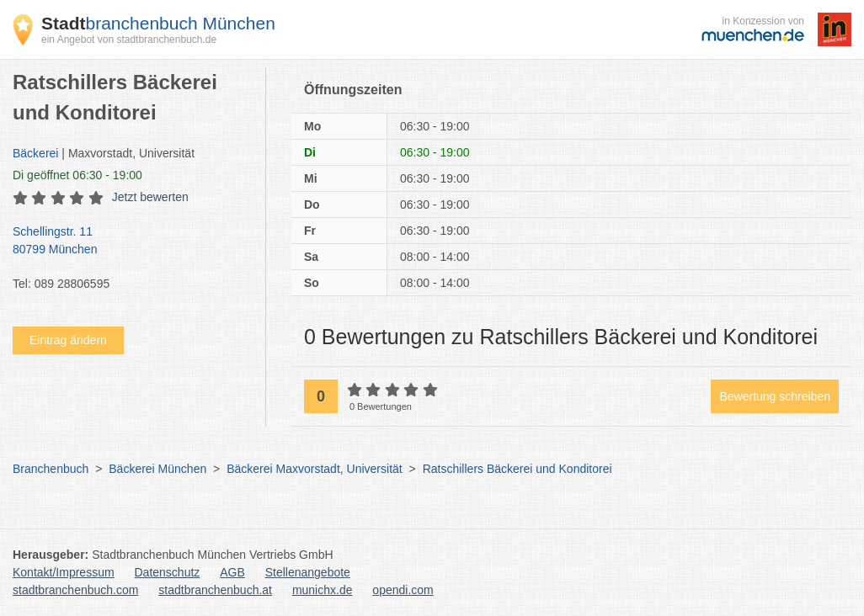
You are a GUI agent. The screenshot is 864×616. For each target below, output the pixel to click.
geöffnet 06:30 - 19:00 (77, 175)
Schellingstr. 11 (131, 242)
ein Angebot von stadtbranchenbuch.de (129, 40)
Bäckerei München (157, 469)
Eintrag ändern (68, 340)
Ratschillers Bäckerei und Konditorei (517, 469)
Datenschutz (168, 572)
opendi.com (403, 590)
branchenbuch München (158, 23)
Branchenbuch (51, 469)
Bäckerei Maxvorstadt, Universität (315, 469)
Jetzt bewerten (150, 197)
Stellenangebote (308, 572)
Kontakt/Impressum (64, 572)
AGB (232, 572)
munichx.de (323, 590)
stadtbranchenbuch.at (215, 590)
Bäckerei (35, 153)
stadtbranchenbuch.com (75, 590)
